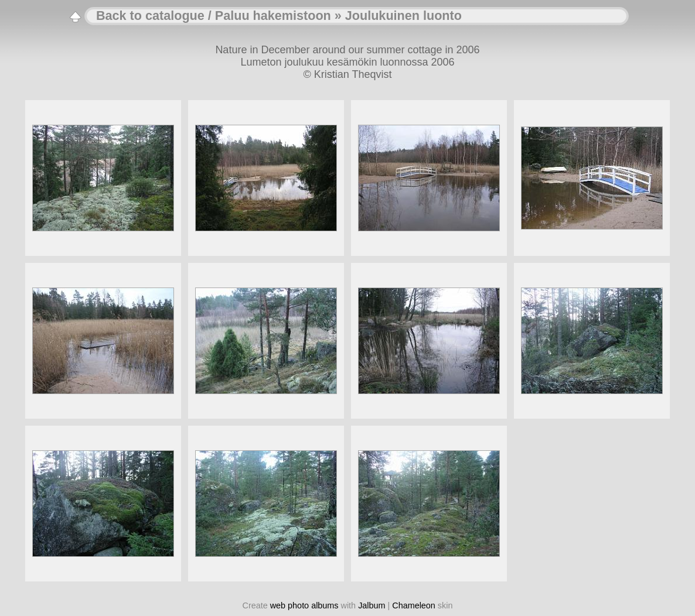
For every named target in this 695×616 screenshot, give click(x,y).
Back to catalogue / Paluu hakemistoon (214, 16)
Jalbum (372, 605)
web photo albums (304, 605)
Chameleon (414, 605)
